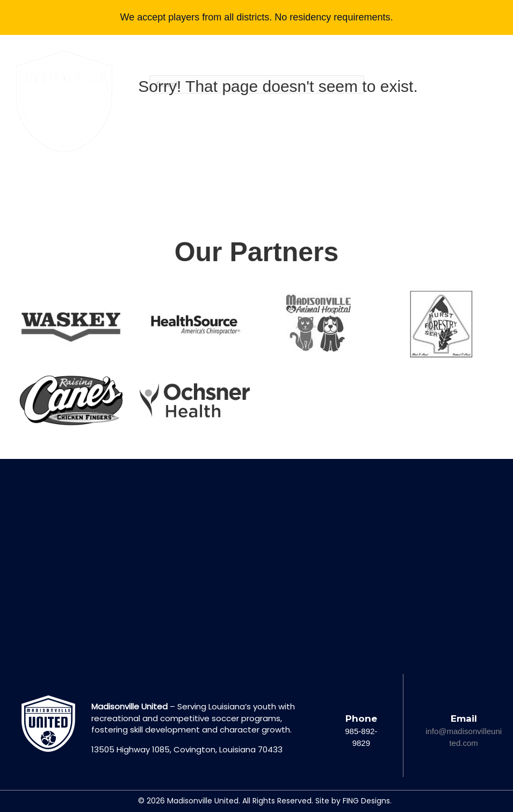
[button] (449, 163)
